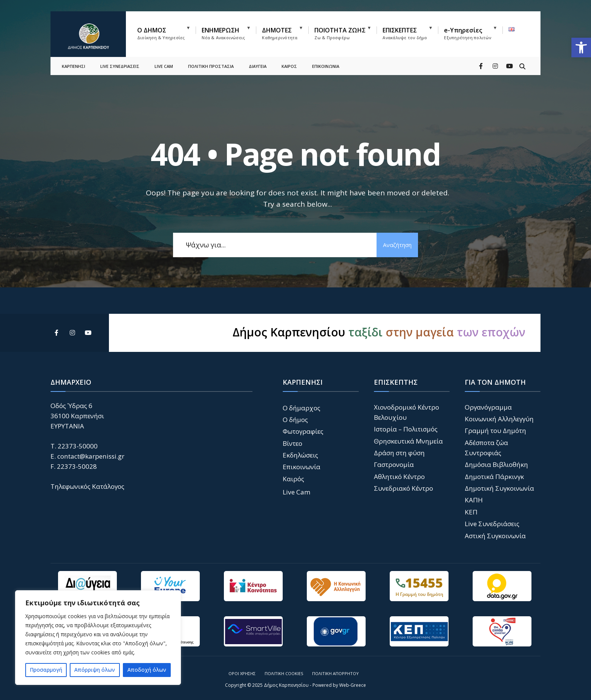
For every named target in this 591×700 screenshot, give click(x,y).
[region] (98, 638)
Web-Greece (353, 685)
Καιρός (293, 479)
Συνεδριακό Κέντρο (403, 488)
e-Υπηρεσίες (468, 33)
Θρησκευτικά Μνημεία (408, 441)
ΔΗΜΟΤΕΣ (280, 33)
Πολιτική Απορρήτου (335, 673)
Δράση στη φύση (399, 453)
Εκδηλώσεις (300, 455)
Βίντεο (292, 443)
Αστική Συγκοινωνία (495, 536)
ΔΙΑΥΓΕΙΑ (258, 66)
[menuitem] (166, 32)
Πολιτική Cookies (284, 673)
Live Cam (297, 492)
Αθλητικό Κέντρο (399, 477)
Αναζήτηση (397, 245)
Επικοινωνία (302, 467)
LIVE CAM (164, 66)
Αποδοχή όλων (147, 670)
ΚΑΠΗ (474, 500)
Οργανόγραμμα (488, 407)
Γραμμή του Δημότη (495, 431)
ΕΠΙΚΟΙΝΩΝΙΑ (326, 66)
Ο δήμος (295, 420)
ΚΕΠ (471, 512)
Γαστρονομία (394, 464)
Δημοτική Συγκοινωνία (499, 488)
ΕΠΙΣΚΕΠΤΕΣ (405, 33)
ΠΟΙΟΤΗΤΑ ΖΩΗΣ (340, 33)
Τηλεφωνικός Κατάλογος (87, 486)
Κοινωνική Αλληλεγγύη (499, 419)
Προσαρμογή (46, 670)
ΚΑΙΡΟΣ (289, 66)
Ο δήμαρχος (302, 408)
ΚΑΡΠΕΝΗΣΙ (73, 66)
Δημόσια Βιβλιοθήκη (496, 464)
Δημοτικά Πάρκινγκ (494, 477)
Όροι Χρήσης (242, 673)
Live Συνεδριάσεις (492, 524)
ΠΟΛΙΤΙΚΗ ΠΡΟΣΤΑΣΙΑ (211, 66)
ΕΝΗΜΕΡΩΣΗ (223, 33)
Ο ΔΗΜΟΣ (161, 33)
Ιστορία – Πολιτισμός (406, 429)
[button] (581, 48)
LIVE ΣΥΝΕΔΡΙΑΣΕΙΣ (120, 66)
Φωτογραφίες (303, 431)
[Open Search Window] (522, 66)
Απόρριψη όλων (95, 670)
